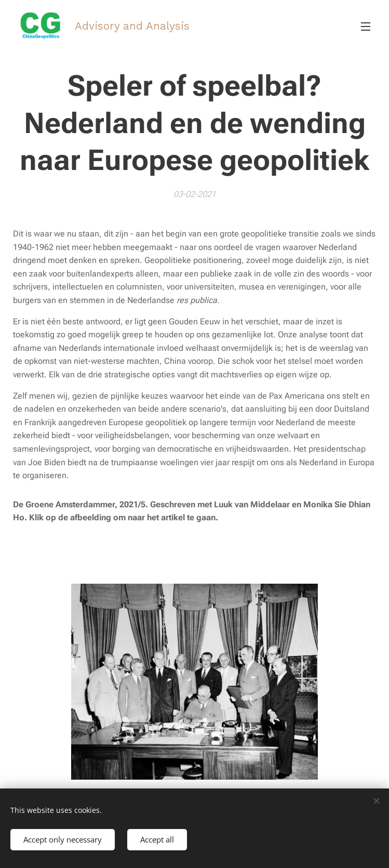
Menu (366, 27)
